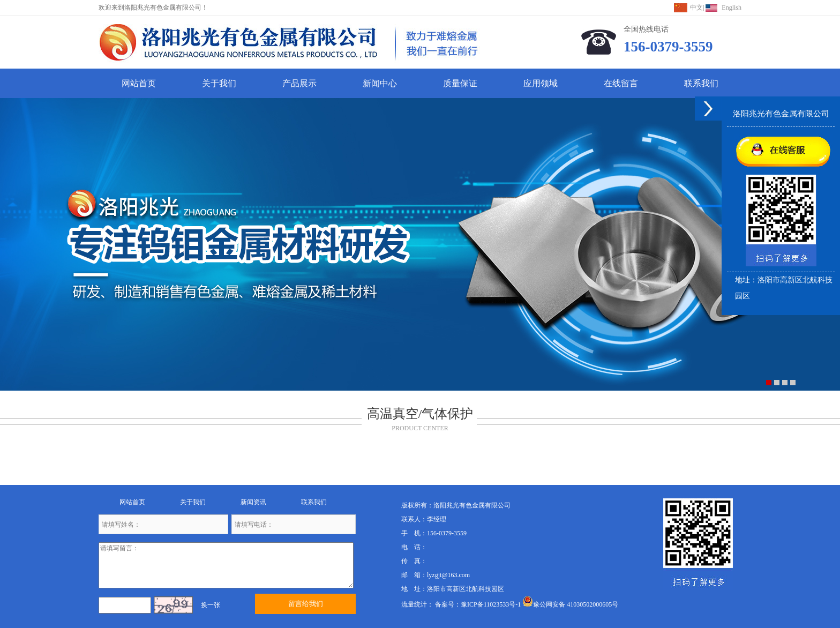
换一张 (211, 605)
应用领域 (541, 83)
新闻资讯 (253, 502)
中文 (696, 8)
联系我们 (701, 83)
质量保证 (460, 83)
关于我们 (219, 83)
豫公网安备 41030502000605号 (570, 604)
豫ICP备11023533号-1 (491, 604)
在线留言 (621, 83)
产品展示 (299, 83)
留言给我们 (306, 604)
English (732, 8)
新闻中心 (380, 83)
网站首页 (139, 83)
